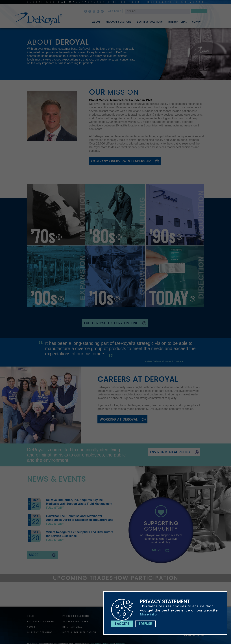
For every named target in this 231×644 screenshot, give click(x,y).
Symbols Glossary (75, 621)
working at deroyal (119, 419)
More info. (149, 614)
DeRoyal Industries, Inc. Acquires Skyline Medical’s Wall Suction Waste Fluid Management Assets (79, 504)
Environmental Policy (170, 452)
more (34, 555)
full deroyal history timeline (111, 323)
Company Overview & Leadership (121, 161)
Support (198, 23)
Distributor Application (79, 632)
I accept (122, 624)
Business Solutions (150, 23)
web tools (115, 11)
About (96, 23)
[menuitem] (94, 20)
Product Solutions (119, 23)
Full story (55, 508)
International (177, 23)
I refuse (145, 624)
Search (199, 12)
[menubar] (145, 20)
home (31, 616)
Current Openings (40, 632)
